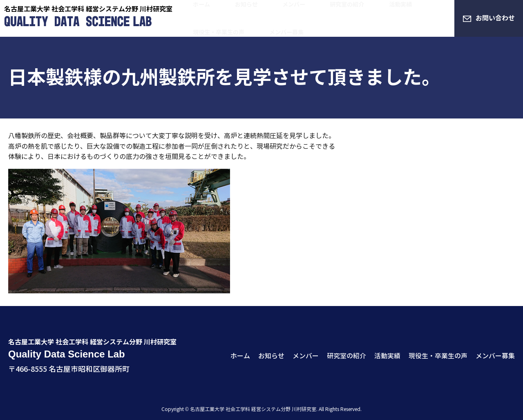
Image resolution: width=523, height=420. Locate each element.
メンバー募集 (204, 26)
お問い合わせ (495, 18)
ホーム (194, 11)
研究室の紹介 (301, 11)
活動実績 (342, 11)
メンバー (260, 11)
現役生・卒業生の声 (392, 11)
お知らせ (226, 11)
